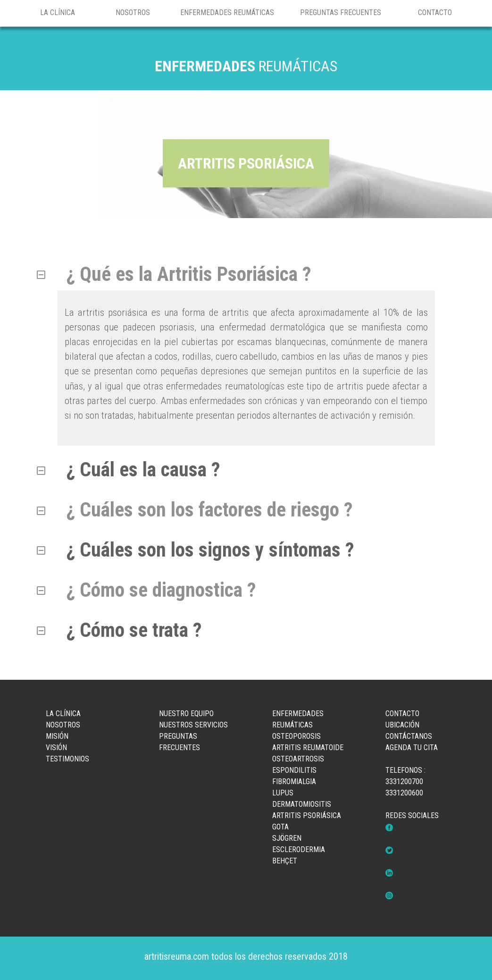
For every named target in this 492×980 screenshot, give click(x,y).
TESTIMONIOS (67, 759)
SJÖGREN (287, 838)
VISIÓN (56, 748)
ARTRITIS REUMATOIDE (308, 748)
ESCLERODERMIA (299, 849)
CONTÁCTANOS (409, 736)
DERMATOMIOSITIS (302, 804)
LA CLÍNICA (58, 13)
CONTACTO (435, 13)
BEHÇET (285, 861)
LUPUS (283, 793)
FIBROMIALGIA (294, 781)
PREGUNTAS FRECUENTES (341, 13)
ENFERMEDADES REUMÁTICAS (227, 13)
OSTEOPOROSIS (296, 736)
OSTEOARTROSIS (298, 759)
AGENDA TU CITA (412, 748)
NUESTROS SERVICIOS (193, 725)
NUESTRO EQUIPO (186, 714)
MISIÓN (57, 736)
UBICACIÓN (402, 725)
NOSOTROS (133, 13)
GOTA (280, 827)
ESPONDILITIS (294, 770)
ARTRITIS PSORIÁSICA (307, 815)
